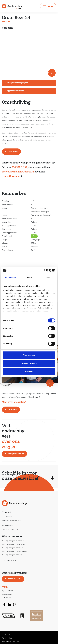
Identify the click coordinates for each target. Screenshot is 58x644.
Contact (7, 513)
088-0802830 (7, 517)
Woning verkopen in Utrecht (12, 548)
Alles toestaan (29, 355)
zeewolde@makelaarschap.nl (18, 172)
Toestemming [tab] (10, 277)
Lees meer (13, 152)
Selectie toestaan (29, 363)
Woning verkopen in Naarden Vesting (16, 551)
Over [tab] (48, 277)
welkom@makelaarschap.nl (12, 520)
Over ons (12, 410)
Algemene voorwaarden (10, 641)
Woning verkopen (13, 537)
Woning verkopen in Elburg (12, 555)
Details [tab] (29, 277)
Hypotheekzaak (8, 591)
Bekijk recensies (16, 454)
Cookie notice (7, 635)
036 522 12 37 (19, 167)
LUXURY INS (7, 598)
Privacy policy (7, 638)
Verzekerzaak (7, 594)
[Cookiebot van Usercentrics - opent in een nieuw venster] (44, 270)
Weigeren (29, 371)
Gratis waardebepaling (10, 560)
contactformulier (11, 176)
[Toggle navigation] (48, 6)
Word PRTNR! (14, 579)
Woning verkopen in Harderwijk (14, 544)
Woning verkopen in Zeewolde (13, 541)
